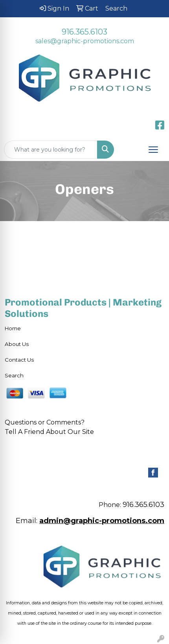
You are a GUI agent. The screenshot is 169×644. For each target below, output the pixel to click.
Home (13, 328)
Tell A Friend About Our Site (49, 432)
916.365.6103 (84, 32)
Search (14, 375)
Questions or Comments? (45, 422)
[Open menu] (153, 150)
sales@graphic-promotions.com (85, 41)
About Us (17, 344)
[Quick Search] (51, 150)
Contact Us (19, 360)
